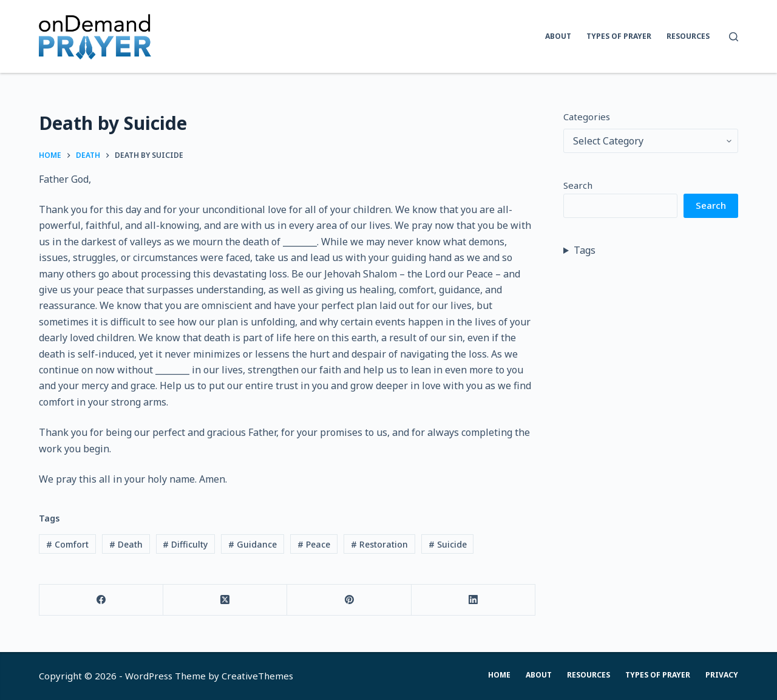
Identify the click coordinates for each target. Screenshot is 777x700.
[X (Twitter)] (225, 600)
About (558, 36)
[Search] (734, 37)
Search (578, 185)
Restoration (379, 544)
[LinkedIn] (473, 600)
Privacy (722, 675)
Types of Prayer (619, 36)
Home (499, 675)
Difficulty (185, 544)
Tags (585, 250)
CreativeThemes (257, 676)
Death (126, 544)
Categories (587, 117)
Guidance (253, 544)
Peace (314, 544)
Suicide (448, 544)
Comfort (67, 544)
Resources (688, 36)
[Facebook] (101, 600)
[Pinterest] (349, 600)
